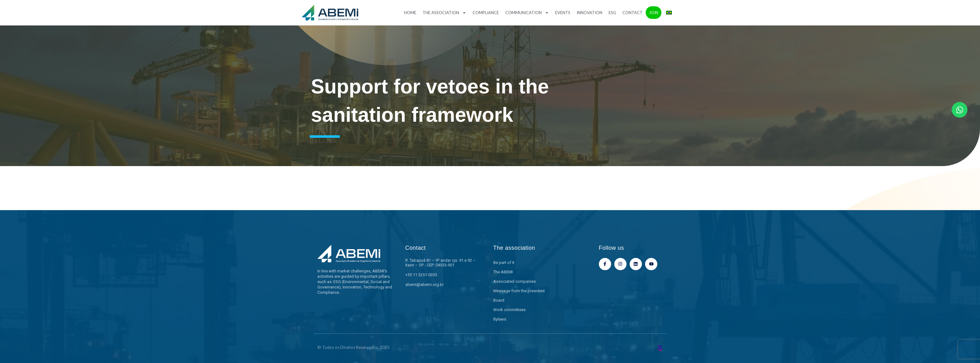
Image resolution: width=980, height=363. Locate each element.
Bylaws (500, 319)
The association (444, 13)
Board (499, 300)
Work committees (509, 310)
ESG (612, 13)
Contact (632, 13)
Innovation (589, 13)
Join (654, 13)
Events (563, 13)
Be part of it (504, 262)
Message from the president (519, 291)
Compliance (486, 13)
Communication (527, 13)
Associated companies (515, 281)
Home (410, 13)
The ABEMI (503, 272)
